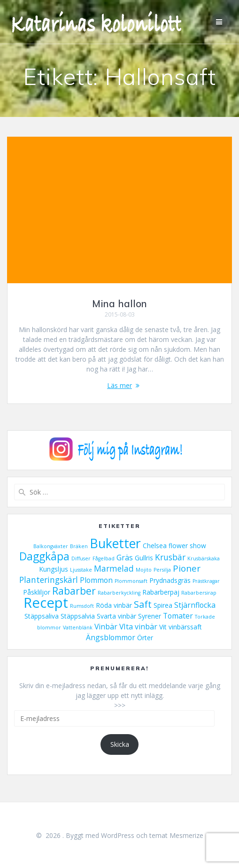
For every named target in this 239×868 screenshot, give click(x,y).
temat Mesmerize (176, 835)
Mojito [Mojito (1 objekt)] (144, 570)
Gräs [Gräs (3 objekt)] (125, 558)
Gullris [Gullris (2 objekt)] (144, 558)
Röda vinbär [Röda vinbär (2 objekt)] (114, 605)
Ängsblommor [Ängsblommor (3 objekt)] (111, 637)
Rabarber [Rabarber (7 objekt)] (74, 591)
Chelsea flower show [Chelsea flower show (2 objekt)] (174, 546)
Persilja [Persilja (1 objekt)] (162, 570)
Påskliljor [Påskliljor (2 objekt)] (37, 592)
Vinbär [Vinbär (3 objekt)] (106, 627)
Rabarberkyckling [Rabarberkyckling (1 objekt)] (119, 593)
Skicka (120, 744)
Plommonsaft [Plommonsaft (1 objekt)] (131, 581)
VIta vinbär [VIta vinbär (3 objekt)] (138, 627)
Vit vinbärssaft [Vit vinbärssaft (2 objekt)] (181, 627)
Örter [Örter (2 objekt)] (145, 638)
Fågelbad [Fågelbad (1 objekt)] (104, 558)
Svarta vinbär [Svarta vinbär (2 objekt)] (116, 616)
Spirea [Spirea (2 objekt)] (163, 605)
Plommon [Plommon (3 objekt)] (96, 580)
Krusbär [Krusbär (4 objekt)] (170, 557)
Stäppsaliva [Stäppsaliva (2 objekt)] (42, 616)
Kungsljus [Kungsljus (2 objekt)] (54, 569)
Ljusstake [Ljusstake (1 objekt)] (81, 570)
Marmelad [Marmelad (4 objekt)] (114, 568)
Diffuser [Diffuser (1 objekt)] (81, 558)
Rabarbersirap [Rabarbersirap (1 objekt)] (199, 593)
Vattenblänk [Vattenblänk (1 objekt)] (78, 628)
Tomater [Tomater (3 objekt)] (178, 616)
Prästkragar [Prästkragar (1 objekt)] (206, 581)
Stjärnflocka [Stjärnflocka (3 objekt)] (195, 605)
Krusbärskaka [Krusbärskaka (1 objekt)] (204, 558)
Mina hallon (119, 303)
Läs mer (119, 385)
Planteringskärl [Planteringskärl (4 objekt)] (49, 580)
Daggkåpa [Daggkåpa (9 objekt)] (44, 556)
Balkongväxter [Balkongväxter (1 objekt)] (51, 546)
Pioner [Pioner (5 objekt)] (187, 568)
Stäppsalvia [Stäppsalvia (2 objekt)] (78, 616)
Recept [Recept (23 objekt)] (46, 603)
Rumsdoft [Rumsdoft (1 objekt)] (82, 606)
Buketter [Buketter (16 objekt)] (115, 543)
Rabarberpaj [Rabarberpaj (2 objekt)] (161, 592)
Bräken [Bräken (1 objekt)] (79, 546)
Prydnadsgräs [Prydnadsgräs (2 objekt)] (170, 580)
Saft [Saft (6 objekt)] (143, 604)
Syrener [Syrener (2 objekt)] (150, 616)
